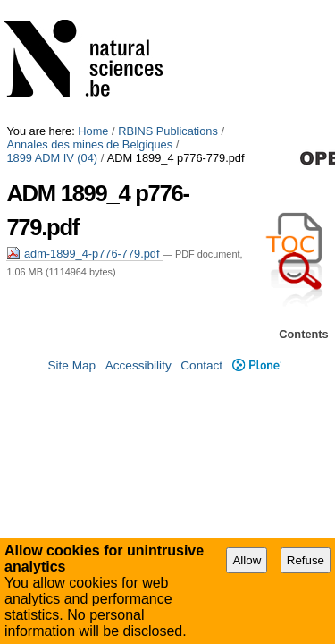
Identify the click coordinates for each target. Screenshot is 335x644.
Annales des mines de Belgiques (89, 20)
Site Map (71, 386)
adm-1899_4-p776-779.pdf (84, 94)
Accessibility (138, 386)
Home (93, 7)
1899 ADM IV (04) (228, 20)
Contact (201, 386)
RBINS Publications (168, 7)
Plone (257, 386)
